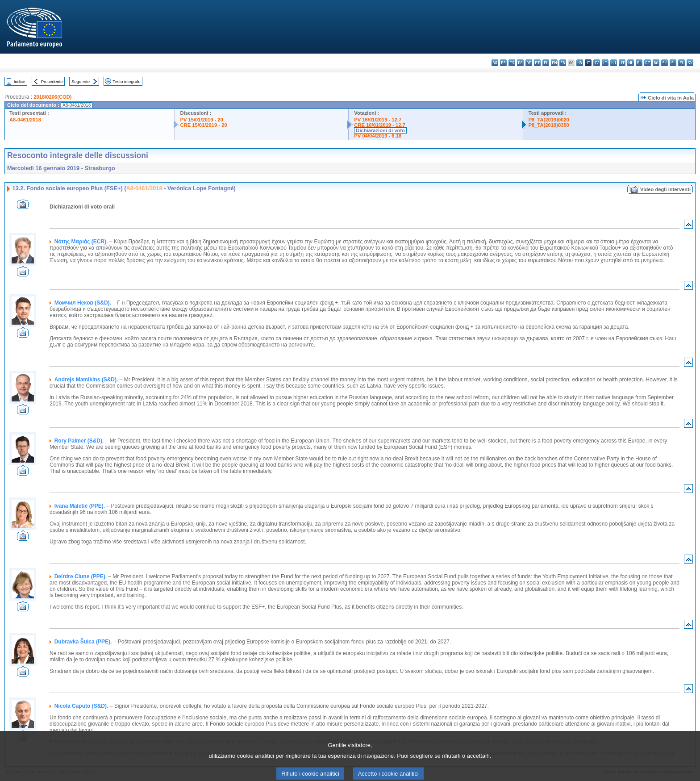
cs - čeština (512, 63)
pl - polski (639, 63)
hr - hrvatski (580, 63)
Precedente (52, 81)
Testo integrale (126, 81)
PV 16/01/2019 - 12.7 (378, 120)
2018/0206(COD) (52, 97)
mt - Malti (622, 63)
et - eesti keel (537, 63)
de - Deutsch (529, 63)
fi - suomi (681, 63)
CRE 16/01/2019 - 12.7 (379, 125)
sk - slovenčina (665, 63)
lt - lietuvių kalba (605, 63)
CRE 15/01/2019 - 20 (204, 125)
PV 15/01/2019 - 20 (202, 120)
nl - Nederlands (631, 63)
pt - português (648, 63)
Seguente (81, 81)
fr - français (563, 63)
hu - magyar (614, 63)
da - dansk (520, 63)
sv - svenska (690, 63)
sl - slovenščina (673, 63)
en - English (554, 63)
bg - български (495, 63)
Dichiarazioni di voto (380, 130)
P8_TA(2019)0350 (549, 125)
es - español (503, 63)
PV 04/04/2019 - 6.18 (378, 136)
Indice (20, 81)
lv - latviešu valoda (597, 63)
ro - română (656, 63)
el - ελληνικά (546, 63)
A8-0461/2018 (25, 120)
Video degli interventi (665, 189)
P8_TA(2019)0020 (549, 120)
